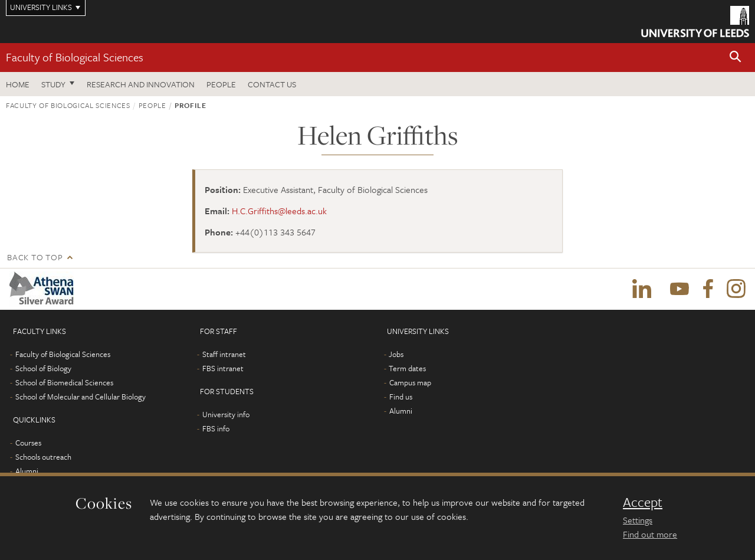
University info (226, 414)
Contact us (272, 84)
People (221, 84)
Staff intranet (224, 354)
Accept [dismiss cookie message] (643, 502)
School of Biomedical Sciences (64, 382)
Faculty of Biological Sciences (75, 57)
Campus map (410, 382)
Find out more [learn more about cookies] (650, 534)
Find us (401, 397)
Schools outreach (43, 457)
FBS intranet (223, 368)
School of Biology (43, 368)
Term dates (407, 368)
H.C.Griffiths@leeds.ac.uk (279, 211)
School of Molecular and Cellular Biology (81, 397)
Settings (638, 520)
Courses (28, 443)
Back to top (35, 257)
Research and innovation (141, 84)
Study (53, 84)
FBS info (216, 428)
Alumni (27, 471)
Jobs (396, 354)
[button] (736, 58)
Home (18, 84)
